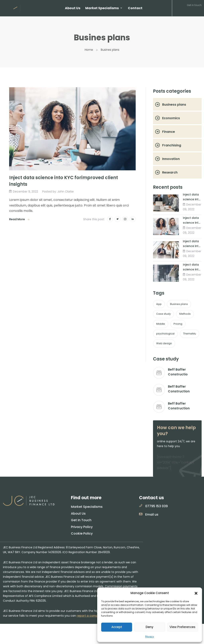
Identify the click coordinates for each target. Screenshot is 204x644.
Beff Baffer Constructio (178, 372)
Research (170, 172)
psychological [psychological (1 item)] (165, 334)
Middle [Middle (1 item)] (161, 324)
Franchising (172, 145)
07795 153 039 (156, 506)
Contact (135, 8)
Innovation (171, 159)
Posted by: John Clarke (58, 191)
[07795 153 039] (141, 506)
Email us (152, 515)
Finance (169, 132)
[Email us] (141, 514)
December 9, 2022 (26, 191)
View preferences (182, 627)
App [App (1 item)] (159, 304)
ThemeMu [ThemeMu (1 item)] (190, 334)
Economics (171, 118)
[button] (196, 593)
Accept (117, 627)
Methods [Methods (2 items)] (185, 314)
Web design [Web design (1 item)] (164, 343)
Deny (150, 627)
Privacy (150, 637)
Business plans (174, 105)
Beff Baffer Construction (179, 389)
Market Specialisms (102, 8)
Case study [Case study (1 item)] (163, 314)
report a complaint (91, 616)
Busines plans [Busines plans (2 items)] (179, 304)
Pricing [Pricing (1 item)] (178, 324)
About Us (73, 8)
